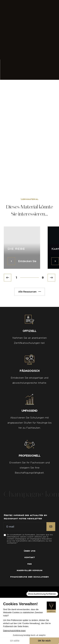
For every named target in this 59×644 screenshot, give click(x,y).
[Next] (51, 278)
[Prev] (8, 278)
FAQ (29, 564)
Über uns (30, 551)
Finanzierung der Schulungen (29, 577)
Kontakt (30, 557)
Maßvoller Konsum (30, 570)
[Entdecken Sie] (11, 261)
